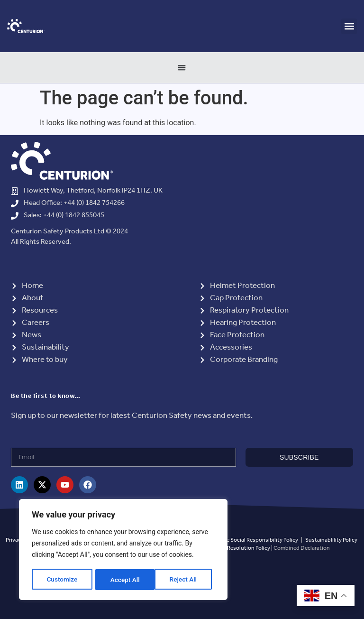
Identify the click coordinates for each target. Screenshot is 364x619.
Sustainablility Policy (331, 540)
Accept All (185, 580)
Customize (62, 580)
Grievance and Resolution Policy (230, 548)
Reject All (124, 580)
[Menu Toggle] (182, 67)
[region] (123, 550)
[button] (349, 26)
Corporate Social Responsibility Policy (251, 540)
